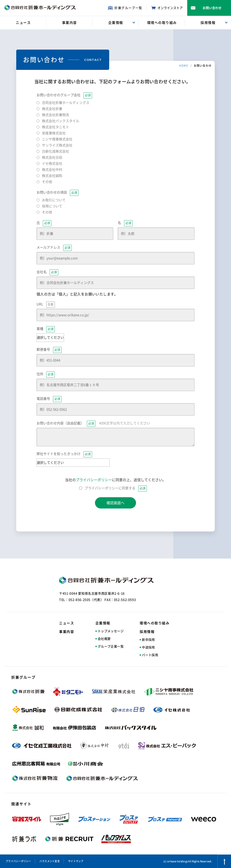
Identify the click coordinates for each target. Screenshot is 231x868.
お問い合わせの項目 (58, 193)
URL (46, 305)
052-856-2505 (80, 600)
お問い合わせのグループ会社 (64, 95)
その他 (47, 182)
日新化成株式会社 (55, 151)
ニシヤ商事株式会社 (57, 139)
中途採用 (148, 647)
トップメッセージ (111, 631)
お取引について (54, 200)
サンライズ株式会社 (57, 145)
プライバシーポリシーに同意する (116, 488)
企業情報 (103, 623)
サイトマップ (76, 861)
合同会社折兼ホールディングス (66, 103)
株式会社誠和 (52, 176)
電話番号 (49, 399)
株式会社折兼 (52, 109)
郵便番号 (49, 350)
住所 (46, 374)
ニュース (67, 623)
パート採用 (150, 655)
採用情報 (147, 632)
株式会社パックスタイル (61, 121)
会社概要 (104, 639)
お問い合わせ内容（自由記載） (93, 424)
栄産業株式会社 (54, 133)
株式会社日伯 (52, 157)
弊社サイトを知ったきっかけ (64, 454)
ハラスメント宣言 (50, 861)
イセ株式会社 (52, 164)
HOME (184, 66)
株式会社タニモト (55, 127)
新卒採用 (148, 640)
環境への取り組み (155, 623)
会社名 (47, 272)
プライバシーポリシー (94, 480)
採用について (52, 206)
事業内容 (67, 632)
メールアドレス (54, 248)
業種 (46, 329)
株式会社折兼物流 (55, 115)
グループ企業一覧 (111, 646)
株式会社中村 (52, 170)
